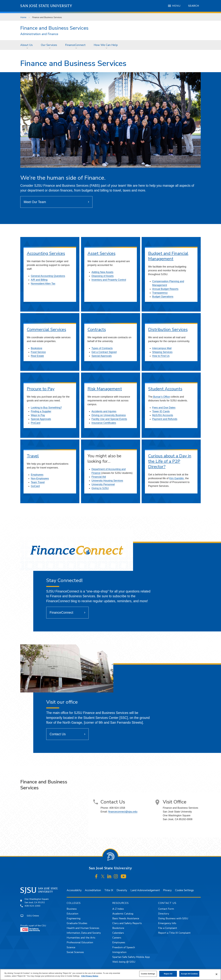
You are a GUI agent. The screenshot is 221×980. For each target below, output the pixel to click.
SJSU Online (33, 916)
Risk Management (105, 389)
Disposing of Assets (103, 276)
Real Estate (37, 356)
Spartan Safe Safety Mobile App (131, 957)
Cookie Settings (184, 890)
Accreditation (93, 890)
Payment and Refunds (165, 419)
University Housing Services (107, 481)
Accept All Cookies (189, 974)
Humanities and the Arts (81, 938)
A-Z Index (118, 909)
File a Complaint (168, 928)
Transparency (160, 293)
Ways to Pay (38, 415)
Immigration (119, 952)
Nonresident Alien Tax (43, 284)
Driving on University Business (109, 415)
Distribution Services (168, 330)
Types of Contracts (102, 348)
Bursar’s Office (161, 397)
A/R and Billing (39, 280)
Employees (37, 475)
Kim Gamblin (177, 478)
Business (72, 909)
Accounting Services (46, 253)
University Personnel (103, 484)
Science (71, 947)
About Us (26, 45)
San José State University (46, 6)
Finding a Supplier (41, 411)
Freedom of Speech (124, 947)
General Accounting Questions (48, 276)
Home (23, 17)
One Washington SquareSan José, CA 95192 (37, 901)
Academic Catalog (123, 914)
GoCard (35, 486)
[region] (111, 974)
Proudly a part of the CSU (33, 928)
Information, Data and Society (84, 933)
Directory (164, 914)
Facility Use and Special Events (109, 419)
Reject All (168, 974)
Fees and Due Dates (164, 408)
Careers (117, 938)
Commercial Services (46, 330)
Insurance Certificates (104, 423)
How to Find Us (161, 356)
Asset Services (101, 253)
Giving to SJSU (100, 488)
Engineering (74, 918)
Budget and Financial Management (168, 256)
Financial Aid (99, 477)
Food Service (38, 352)
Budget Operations (163, 297)
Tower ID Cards (161, 411)
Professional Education (80, 942)
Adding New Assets (102, 272)
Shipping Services (162, 352)
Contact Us (58, 734)
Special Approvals (102, 356)
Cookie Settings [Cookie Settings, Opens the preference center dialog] (148, 974)
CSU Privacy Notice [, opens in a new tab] (90, 976)
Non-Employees (40, 478)
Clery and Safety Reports (127, 923)
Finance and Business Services (47, 17)
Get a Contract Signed (104, 352)
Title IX (109, 890)
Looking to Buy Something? (46, 408)
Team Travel (38, 482)
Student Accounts (165, 389)
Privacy (167, 890)
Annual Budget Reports (165, 289)
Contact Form (166, 909)
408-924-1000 (32, 906)
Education (72, 914)
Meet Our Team (35, 202)
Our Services (49, 45)
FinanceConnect (75, 45)
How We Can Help (106, 45)
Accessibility (74, 890)
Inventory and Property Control (109, 280)
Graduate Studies (77, 923)
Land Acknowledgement (145, 890)
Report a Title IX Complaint (174, 933)
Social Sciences (75, 952)
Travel (33, 456)
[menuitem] (27, 45)
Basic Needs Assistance (126, 918)
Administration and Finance (39, 34)
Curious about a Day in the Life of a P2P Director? (170, 461)
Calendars (118, 933)
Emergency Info (167, 923)
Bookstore (37, 348)
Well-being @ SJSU (124, 962)
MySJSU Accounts (163, 415)
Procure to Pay (41, 389)
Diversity (122, 890)
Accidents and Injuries (104, 411)
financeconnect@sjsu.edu (123, 812)
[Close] (216, 974)
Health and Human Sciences (83, 928)
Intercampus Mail (162, 348)
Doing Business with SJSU (173, 918)
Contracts (97, 330)
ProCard (36, 423)
